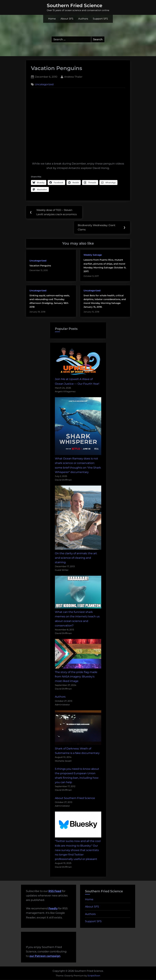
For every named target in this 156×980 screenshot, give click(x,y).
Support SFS (100, 19)
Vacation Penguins (40, 266)
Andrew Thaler (73, 76)
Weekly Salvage (93, 255)
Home (52, 19)
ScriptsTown (94, 976)
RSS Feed (55, 891)
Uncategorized (44, 84)
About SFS (67, 19)
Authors (83, 19)
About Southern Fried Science (75, 798)
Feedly (53, 909)
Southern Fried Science (75, 5)
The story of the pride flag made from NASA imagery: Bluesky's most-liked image (76, 677)
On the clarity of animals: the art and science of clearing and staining (76, 558)
